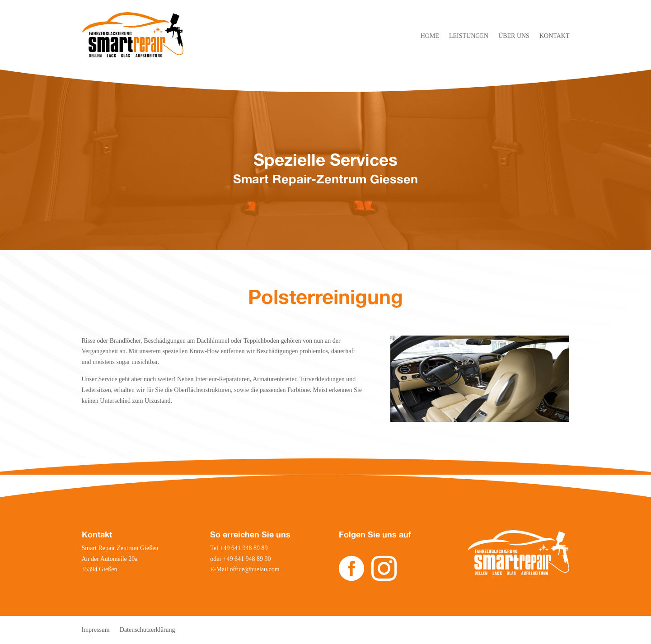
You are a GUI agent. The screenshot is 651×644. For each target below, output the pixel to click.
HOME (430, 36)
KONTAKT (555, 36)
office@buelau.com (254, 569)
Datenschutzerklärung (148, 630)
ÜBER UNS (514, 36)
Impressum (96, 630)
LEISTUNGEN (469, 36)
